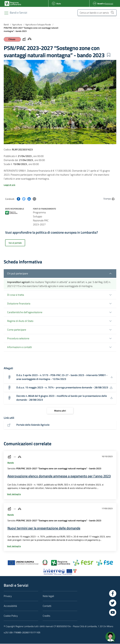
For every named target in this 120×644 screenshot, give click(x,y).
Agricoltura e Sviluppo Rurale (38, 25)
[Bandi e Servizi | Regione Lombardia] (13, 4)
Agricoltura (17, 25)
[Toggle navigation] (6, 13)
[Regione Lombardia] (18, 13)
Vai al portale (15, 243)
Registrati (109, 4)
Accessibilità (10, 606)
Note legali (48, 596)
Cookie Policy (11, 616)
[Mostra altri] (60, 411)
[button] (109, 55)
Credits (46, 616)
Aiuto (59, 4)
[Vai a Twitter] (113, 603)
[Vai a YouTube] (113, 613)
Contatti (47, 606)
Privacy (8, 596)
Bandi (6, 25)
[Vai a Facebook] (113, 594)
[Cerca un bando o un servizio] (97, 13)
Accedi (100, 4)
